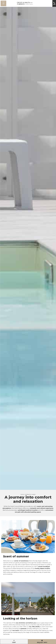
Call (54, 4)
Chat (14, 642)
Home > (23, 494)
